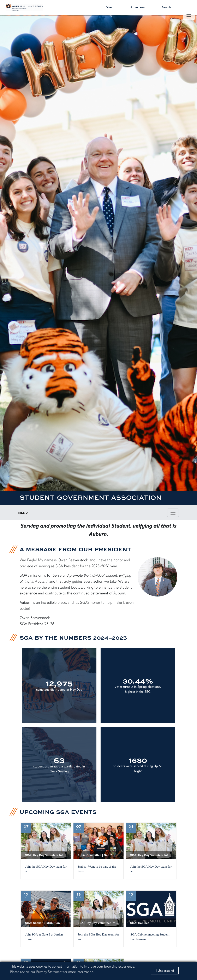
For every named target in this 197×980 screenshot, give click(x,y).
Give (109, 7)
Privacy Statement (49, 972)
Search (166, 7)
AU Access (138, 7)
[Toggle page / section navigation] (173, 513)
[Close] (165, 971)
